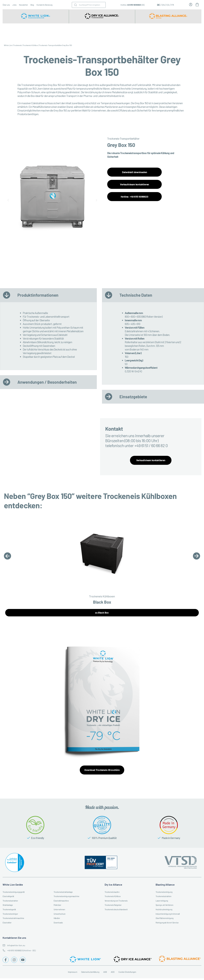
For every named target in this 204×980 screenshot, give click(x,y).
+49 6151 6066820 (134, 5)
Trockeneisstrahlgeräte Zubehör (68, 32)
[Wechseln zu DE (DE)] (158, 5)
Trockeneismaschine (94, 32)
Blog (32, 5)
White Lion (8, 45)
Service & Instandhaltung (131, 32)
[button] (8, 200)
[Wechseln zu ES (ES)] (168, 5)
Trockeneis (17, 45)
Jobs (14, 5)
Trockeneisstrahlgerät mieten (42, 32)
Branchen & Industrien (114, 32)
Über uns (6, 5)
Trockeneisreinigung (153, 32)
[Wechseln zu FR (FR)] (173, 5)
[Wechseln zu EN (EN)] (163, 5)
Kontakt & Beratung (44, 5)
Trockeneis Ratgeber (194, 32)
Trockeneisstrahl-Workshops (176, 32)
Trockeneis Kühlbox (30, 45)
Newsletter (23, 5)
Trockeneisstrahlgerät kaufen (16, 32)
